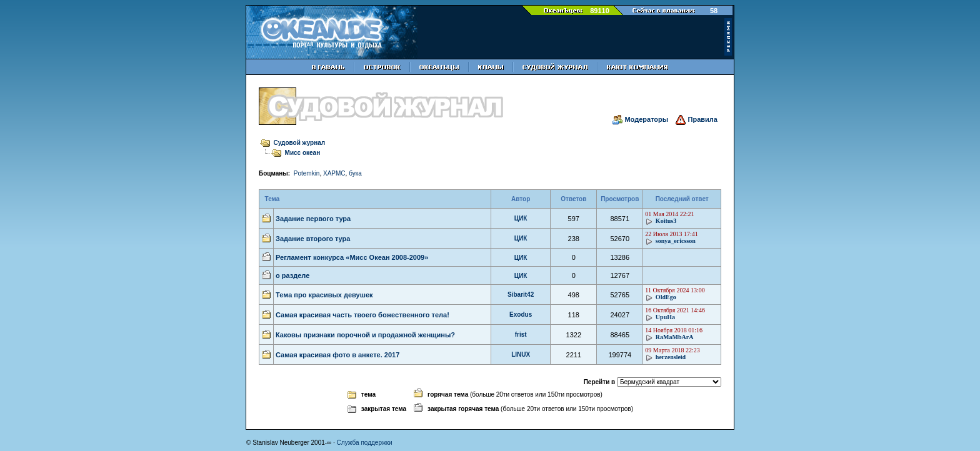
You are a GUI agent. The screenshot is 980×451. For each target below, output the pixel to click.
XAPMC (334, 173)
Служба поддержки (365, 443)
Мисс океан (303, 153)
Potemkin (307, 173)
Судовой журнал (300, 143)
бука (355, 173)
